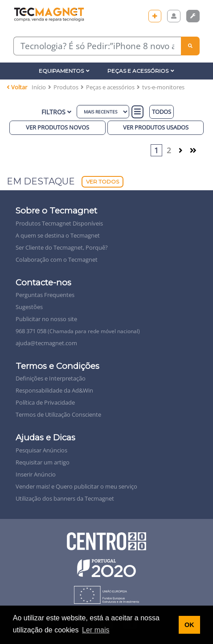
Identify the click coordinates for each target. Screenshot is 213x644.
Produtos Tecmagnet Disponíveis (59, 223)
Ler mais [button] (96, 630)
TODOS (162, 112)
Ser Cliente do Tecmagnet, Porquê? (62, 247)
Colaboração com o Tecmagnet (57, 259)
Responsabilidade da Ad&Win (54, 390)
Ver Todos (102, 182)
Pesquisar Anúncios (41, 450)
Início (39, 87)
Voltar (17, 87)
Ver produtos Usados (156, 127)
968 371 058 (78, 331)
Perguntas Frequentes (45, 295)
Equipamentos (64, 71)
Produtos (66, 87)
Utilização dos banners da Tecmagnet (65, 498)
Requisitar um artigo (43, 462)
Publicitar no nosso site (46, 319)
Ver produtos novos (57, 127)
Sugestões (29, 307)
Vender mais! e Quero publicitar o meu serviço (76, 486)
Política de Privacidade (45, 402)
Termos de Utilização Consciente (58, 414)
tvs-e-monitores (163, 87)
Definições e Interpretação (51, 378)
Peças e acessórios (110, 87)
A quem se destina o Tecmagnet (58, 235)
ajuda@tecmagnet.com (46, 343)
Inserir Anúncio (36, 474)
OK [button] (189, 625)
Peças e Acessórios (141, 71)
